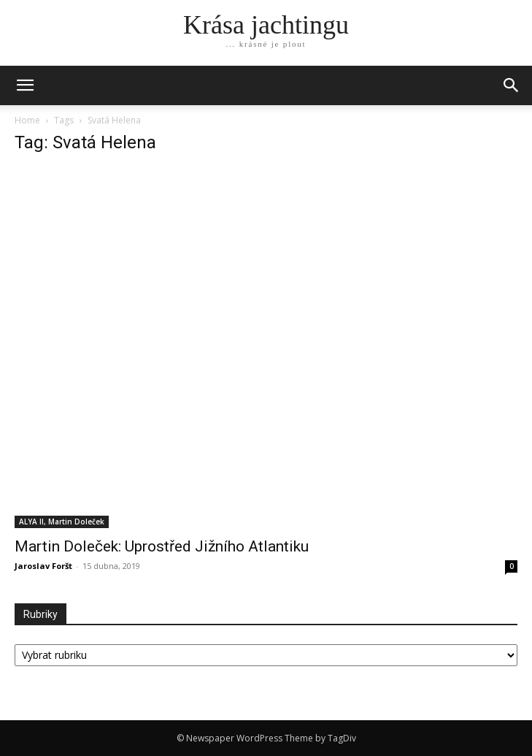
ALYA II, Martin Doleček (62, 522)
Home (27, 120)
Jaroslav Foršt (43, 566)
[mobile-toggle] (25, 85)
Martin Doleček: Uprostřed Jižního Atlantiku (162, 546)
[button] (512, 85)
